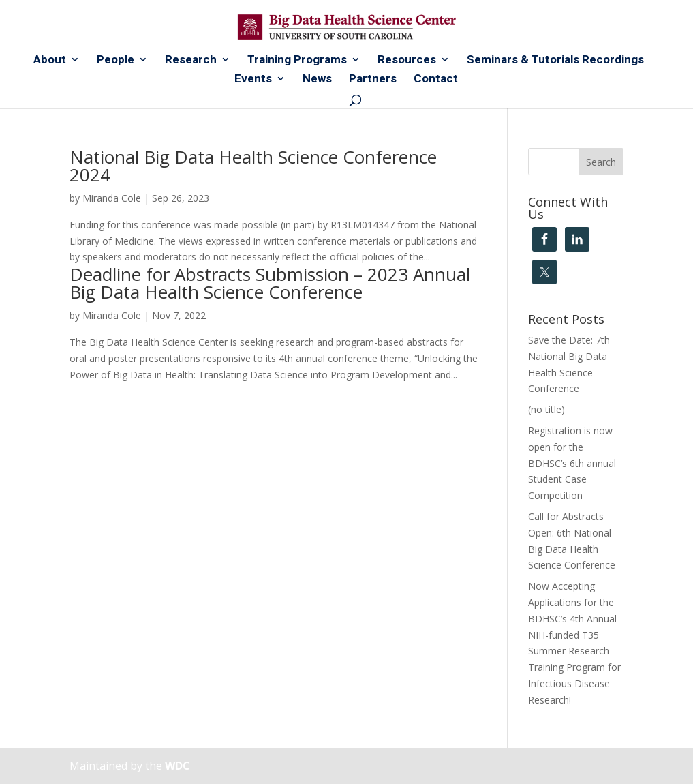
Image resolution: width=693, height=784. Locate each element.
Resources (407, 60)
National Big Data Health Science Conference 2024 (253, 166)
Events (253, 79)
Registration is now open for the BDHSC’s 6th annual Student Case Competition (572, 463)
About (50, 60)
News (317, 79)
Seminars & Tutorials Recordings (555, 60)
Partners (373, 79)
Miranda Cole (112, 198)
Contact (436, 79)
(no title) (546, 409)
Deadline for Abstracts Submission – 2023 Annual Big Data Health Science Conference (270, 283)
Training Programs (297, 60)
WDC (178, 766)
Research (191, 60)
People (115, 60)
